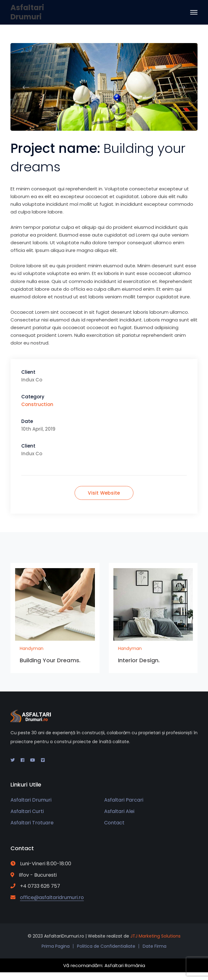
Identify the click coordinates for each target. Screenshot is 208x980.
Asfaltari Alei (119, 811)
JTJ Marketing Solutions (155, 936)
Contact (114, 823)
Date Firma (155, 946)
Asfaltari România (125, 965)
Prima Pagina (56, 946)
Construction (37, 404)
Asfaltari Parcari (124, 800)
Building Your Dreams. (50, 660)
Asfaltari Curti (27, 811)
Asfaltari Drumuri (27, 12)
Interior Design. (139, 660)
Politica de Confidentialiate (106, 946)
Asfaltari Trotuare (32, 823)
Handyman (32, 648)
